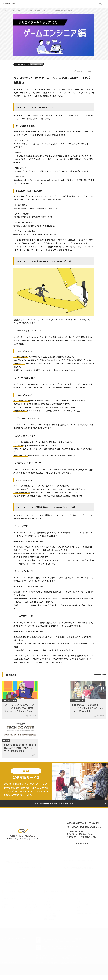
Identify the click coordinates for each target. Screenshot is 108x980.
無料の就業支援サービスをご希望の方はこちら (54, 804)
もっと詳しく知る (80, 844)
